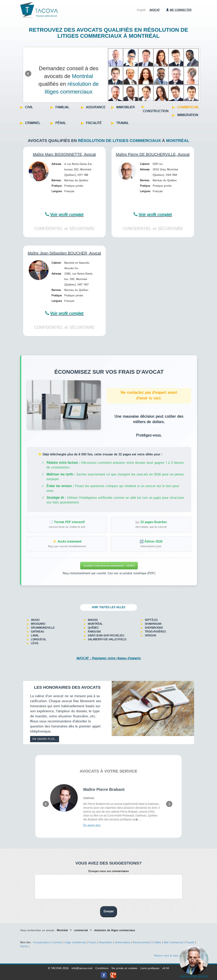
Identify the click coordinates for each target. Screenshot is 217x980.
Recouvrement (142, 942)
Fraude (190, 942)
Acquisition (106, 942)
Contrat (57, 942)
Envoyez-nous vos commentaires (108, 871)
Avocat (155, 10)
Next (193, 74)
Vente (24, 946)
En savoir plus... (45, 739)
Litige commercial (75, 942)
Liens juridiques (150, 968)
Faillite (157, 942)
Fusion (92, 942)
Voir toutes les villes (108, 607)
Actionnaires (122, 942)
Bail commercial (173, 942)
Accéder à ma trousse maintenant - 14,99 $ (109, 566)
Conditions (102, 968)
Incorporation (41, 942)
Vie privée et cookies (124, 968)
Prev (28, 74)
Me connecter (179, 10)
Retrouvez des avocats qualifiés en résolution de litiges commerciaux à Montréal (108, 33)
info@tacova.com (82, 968)
